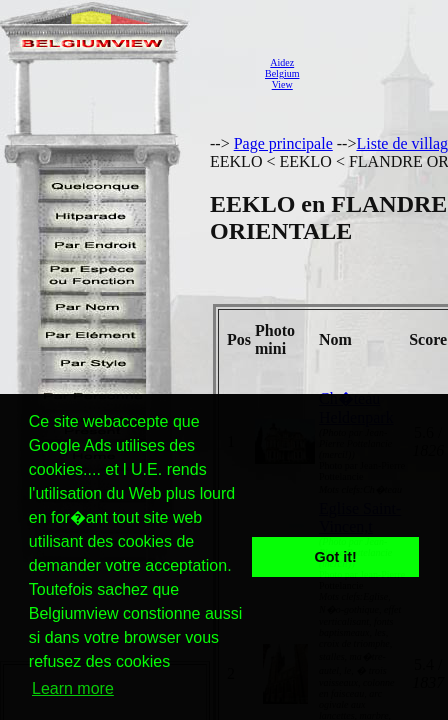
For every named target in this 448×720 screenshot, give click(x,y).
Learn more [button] (73, 688)
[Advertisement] (379, 73)
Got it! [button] (336, 557)
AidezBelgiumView (282, 73)
